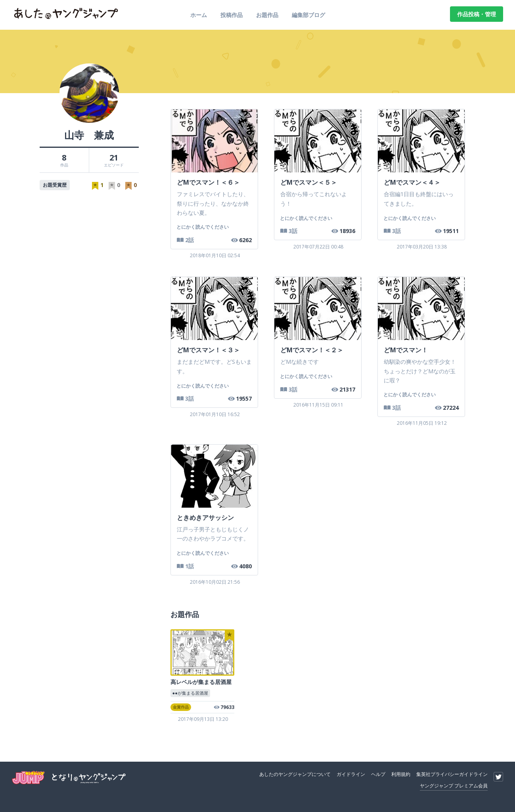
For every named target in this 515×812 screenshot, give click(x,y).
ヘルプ (378, 773)
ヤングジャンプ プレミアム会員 (454, 784)
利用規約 (401, 773)
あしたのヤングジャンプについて (295, 773)
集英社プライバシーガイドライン (452, 773)
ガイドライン (351, 773)
